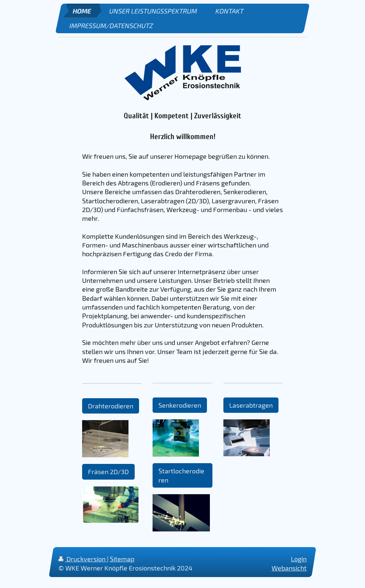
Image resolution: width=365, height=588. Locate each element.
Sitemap (122, 559)
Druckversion (83, 559)
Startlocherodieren (181, 475)
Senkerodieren (180, 405)
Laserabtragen (251, 405)
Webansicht (289, 568)
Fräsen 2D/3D (108, 472)
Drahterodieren (111, 406)
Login (299, 559)
